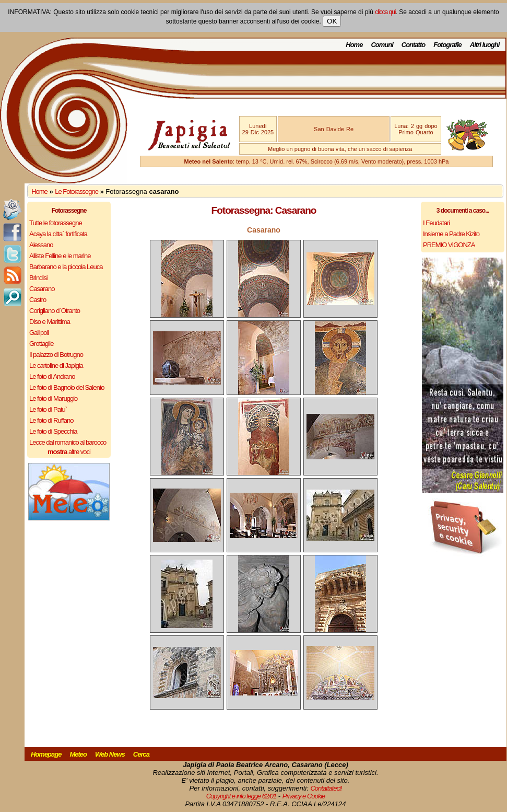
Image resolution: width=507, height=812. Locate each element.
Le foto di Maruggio (53, 398)
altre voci (69, 452)
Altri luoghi (485, 45)
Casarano (42, 289)
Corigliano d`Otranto (55, 311)
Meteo (78, 754)
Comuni (382, 45)
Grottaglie (41, 344)
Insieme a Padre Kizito (451, 234)
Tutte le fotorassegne (56, 223)
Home (354, 45)
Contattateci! (326, 788)
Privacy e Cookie (304, 796)
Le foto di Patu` (48, 409)
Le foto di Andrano (52, 376)
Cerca (141, 754)
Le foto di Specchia (53, 431)
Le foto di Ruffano (51, 420)
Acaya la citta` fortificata (58, 234)
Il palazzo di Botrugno (56, 355)
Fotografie (447, 45)
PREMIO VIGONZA (449, 245)
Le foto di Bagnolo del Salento (67, 387)
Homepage (46, 754)
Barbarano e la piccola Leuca (66, 267)
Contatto (413, 45)
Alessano (41, 245)
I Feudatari (436, 223)
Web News (110, 754)
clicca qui (385, 12)
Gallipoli (39, 333)
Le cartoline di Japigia (56, 366)
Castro (38, 300)
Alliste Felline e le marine (60, 256)
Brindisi (38, 278)
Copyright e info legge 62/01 (241, 796)
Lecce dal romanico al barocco (68, 442)
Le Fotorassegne (76, 192)
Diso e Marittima (50, 322)
